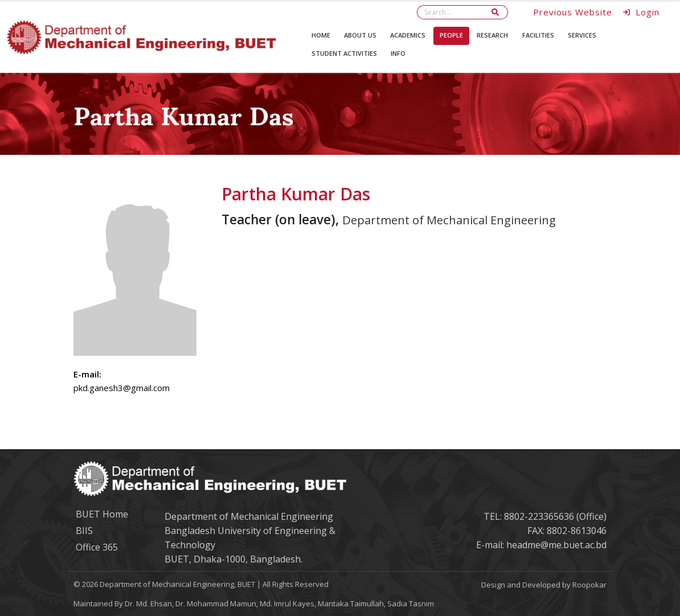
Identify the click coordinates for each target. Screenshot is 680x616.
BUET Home (102, 514)
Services (582, 35)
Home (321, 35)
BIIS (84, 531)
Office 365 (97, 547)
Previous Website (573, 12)
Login (642, 12)
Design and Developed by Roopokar (544, 585)
